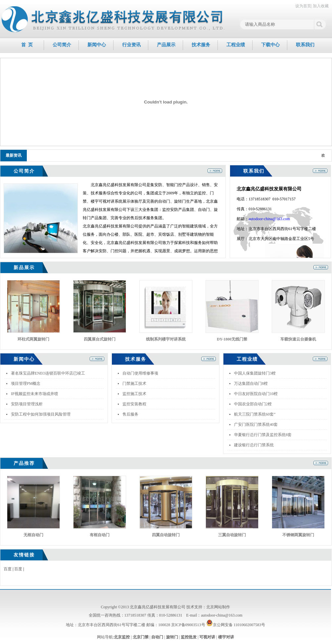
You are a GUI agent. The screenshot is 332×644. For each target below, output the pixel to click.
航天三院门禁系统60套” (255, 414)
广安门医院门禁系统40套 (256, 424)
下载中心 (270, 45)
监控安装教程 (134, 404)
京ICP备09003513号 (188, 625)
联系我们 (305, 45)
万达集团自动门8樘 (251, 383)
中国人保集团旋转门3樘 (255, 373)
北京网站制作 (218, 607)
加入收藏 (321, 6)
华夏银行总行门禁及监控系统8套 (263, 435)
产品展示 (166, 45)
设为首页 (303, 6)
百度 (8, 569)
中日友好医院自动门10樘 (256, 394)
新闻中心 (97, 45)
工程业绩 (236, 45)
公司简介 (62, 45)
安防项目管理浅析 (27, 404)
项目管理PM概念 (26, 383)
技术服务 (201, 45)
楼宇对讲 (226, 637)
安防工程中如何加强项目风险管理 (41, 414)
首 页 (27, 45)
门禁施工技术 (134, 383)
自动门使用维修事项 (140, 373)
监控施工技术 (134, 394)
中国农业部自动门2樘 (253, 404)
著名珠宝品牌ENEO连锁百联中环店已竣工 (48, 373)
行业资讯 (131, 45)
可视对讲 (207, 637)
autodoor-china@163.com (269, 219)
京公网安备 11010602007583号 (236, 625)
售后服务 (130, 414)
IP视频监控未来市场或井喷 (35, 394)
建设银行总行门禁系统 (254, 445)
